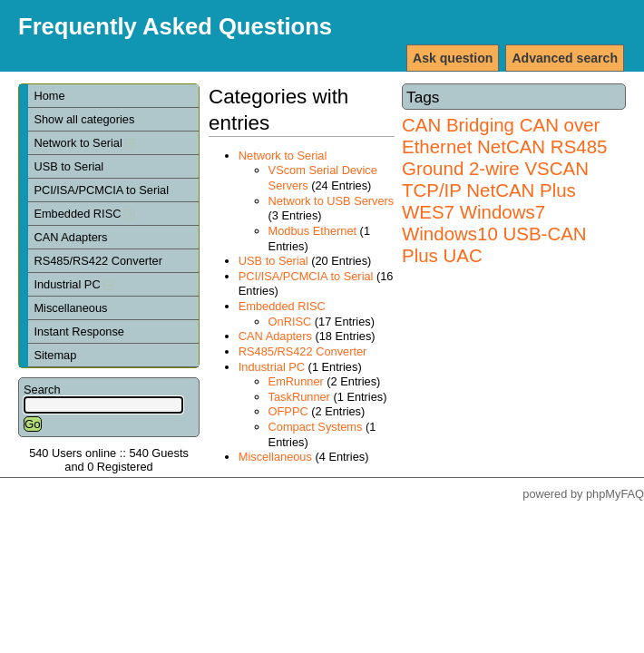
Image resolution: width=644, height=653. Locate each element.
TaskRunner (299, 397)
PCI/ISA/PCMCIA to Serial (101, 190)
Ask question (453, 58)
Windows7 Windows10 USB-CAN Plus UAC (494, 234)
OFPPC (288, 411)
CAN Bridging (458, 125)
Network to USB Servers (332, 201)
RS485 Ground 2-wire (504, 157)
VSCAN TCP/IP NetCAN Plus (495, 179)
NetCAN (511, 146)
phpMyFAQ (615, 494)
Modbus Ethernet (312, 231)
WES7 (428, 212)
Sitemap (55, 355)
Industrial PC (73, 284)
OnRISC (290, 322)
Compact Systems (316, 427)
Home (49, 96)
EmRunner (296, 381)
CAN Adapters (70, 237)
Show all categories (84, 119)
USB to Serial (68, 166)
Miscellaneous (70, 308)
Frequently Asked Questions (175, 26)
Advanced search (565, 58)
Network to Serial (84, 143)
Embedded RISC (84, 214)
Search (42, 390)
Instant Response (79, 331)
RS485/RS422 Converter (98, 261)
